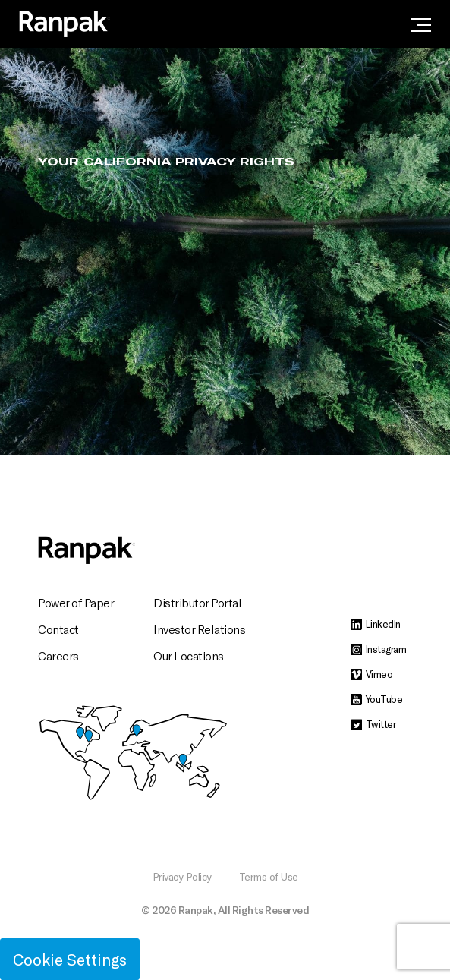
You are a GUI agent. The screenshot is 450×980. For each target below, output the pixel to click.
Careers (58, 655)
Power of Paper (76, 602)
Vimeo (372, 674)
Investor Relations (199, 629)
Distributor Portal (197, 602)
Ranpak (196, 910)
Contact (58, 629)
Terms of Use (269, 876)
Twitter (373, 724)
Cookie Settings (70, 959)
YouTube (377, 699)
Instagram (379, 649)
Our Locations (189, 655)
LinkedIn (376, 624)
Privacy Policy (182, 876)
